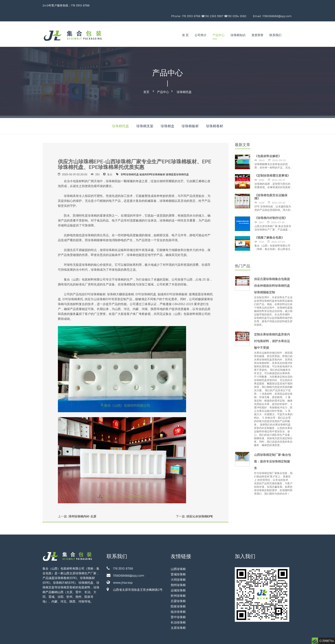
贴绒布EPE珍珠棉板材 (152, 162)
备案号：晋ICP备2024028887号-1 (262, 638)
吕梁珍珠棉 (178, 588)
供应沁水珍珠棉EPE (200, 504)
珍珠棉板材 (190, 113)
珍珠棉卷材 (215, 113)
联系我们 (275, 24)
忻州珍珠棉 (178, 583)
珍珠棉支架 (145, 113)
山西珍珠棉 (178, 556)
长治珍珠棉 (178, 610)
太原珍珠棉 (178, 615)
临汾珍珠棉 (178, 599)
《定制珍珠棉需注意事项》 (272, 163)
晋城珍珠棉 (178, 562)
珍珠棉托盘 (184, 80)
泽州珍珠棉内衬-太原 (82, 504)
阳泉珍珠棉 (178, 594)
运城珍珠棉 (178, 578)
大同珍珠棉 (178, 567)
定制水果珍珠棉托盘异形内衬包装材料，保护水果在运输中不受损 (272, 328)
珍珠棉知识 (238, 24)
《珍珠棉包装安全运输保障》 (271, 184)
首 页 (185, 24)
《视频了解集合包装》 (269, 225)
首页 (146, 80)
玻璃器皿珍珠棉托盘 (177, 162)
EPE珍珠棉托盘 (130, 162)
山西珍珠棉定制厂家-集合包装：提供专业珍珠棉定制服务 (273, 449)
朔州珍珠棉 (178, 572)
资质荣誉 (257, 24)
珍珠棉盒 (167, 113)
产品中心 (219, 24)
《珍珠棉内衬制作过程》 (271, 205)
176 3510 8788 (120, 556)
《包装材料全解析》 (268, 143)
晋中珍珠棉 (178, 604)
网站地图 (287, 638)
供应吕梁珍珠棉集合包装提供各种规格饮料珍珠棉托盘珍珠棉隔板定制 (272, 273)
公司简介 (201, 24)
